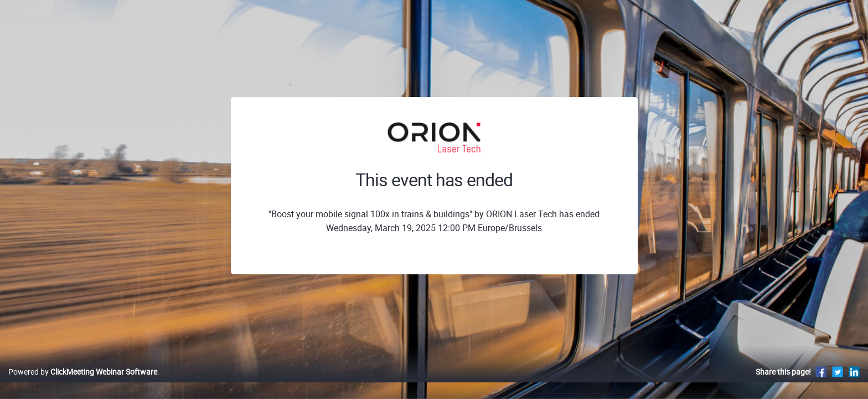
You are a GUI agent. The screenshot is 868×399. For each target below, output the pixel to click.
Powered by (83, 383)
